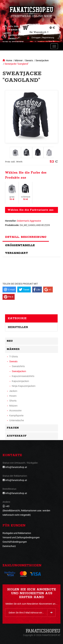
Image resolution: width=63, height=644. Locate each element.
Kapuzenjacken (20, 381)
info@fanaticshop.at (16, 467)
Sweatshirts (18, 366)
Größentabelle (20, 245)
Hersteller (18, 327)
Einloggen (36, 38)
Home (9, 60)
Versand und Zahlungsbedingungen (21, 537)
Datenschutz (9, 546)
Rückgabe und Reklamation (17, 533)
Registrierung (48, 38)
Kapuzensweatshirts (23, 376)
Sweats (29, 60)
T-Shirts (14, 356)
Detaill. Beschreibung (26, 237)
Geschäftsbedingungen (15, 542)
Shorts (13, 401)
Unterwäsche (17, 420)
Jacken (13, 391)
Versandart (16, 253)
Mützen (13, 406)
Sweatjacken (42, 60)
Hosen (13, 396)
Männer (19, 60)
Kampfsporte (16, 415)
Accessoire (15, 410)
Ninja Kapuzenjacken (24, 386)
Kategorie (17, 318)
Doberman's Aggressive (29, 221)
